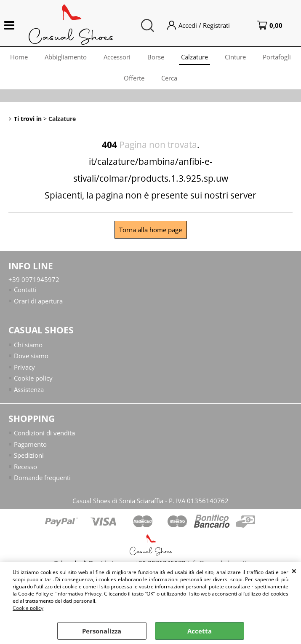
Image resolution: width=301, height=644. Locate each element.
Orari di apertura (38, 301)
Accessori (117, 57)
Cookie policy (28, 608)
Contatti (25, 290)
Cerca (169, 78)
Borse (156, 57)
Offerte (134, 78)
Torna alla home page (150, 230)
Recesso (25, 467)
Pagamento (30, 444)
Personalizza (102, 631)
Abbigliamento (66, 57)
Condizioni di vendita (44, 433)
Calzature (194, 57)
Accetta (200, 631)
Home (19, 57)
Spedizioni (29, 455)
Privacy (24, 367)
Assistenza (29, 389)
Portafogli (277, 57)
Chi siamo (28, 345)
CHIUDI (294, 571)
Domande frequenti (42, 478)
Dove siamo (31, 356)
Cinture (235, 57)
